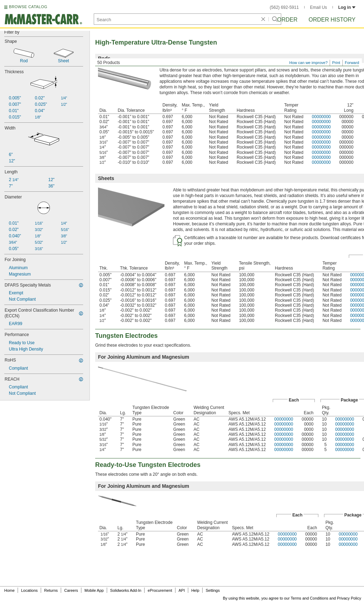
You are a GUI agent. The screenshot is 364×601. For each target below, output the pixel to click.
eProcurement (160, 590)
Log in (347, 7)
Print (336, 63)
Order (287, 20)
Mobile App (94, 590)
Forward (352, 63)
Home (9, 590)
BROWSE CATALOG (28, 7)
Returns (51, 590)
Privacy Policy (349, 598)
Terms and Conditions (310, 598)
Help (195, 590)
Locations (30, 590)
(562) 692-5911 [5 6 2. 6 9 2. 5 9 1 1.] (284, 7)
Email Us (318, 7)
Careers (71, 590)
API (182, 590)
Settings (213, 590)
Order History (332, 20)
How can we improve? (308, 63)
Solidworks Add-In (126, 590)
